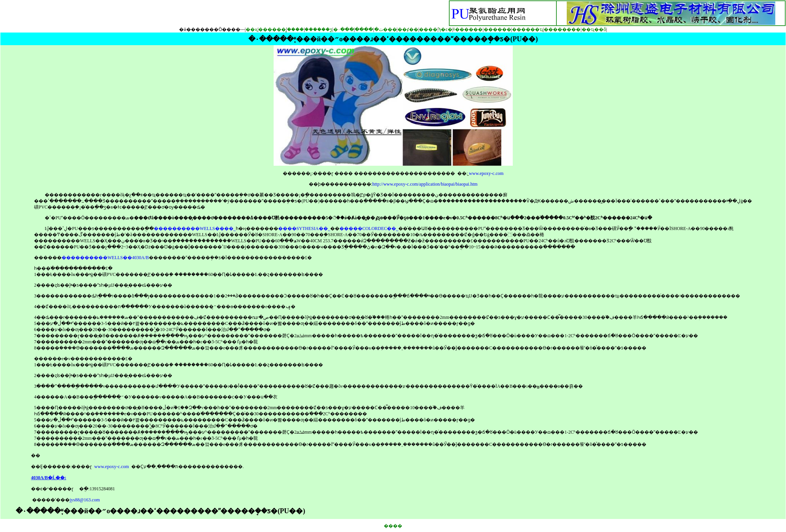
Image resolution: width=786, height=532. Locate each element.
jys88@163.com (85, 500)
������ (497, 29)
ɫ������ (468, 29)
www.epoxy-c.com (486, 173)
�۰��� (344, 29)
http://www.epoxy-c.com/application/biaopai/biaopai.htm (425, 184)
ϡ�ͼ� (445, 29)
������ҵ (528, 29)
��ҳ (252, 29)
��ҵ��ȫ (594, 29)
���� (364, 29)
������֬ (272, 29)
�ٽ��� (386, 29)
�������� (562, 29)
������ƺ (318, 29)
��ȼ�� (408, 29)
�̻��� (295, 29)
